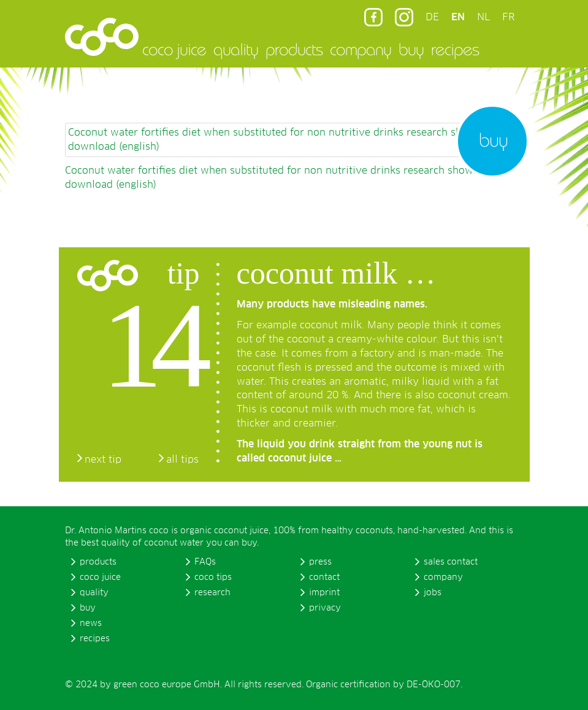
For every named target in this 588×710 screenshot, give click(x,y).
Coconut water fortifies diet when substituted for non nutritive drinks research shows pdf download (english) (284, 140)
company (361, 49)
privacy (325, 608)
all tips (182, 460)
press (320, 562)
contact (324, 577)
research (212, 593)
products (294, 49)
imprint (324, 593)
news (91, 623)
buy (411, 49)
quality (236, 49)
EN (458, 17)
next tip (103, 460)
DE (432, 17)
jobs (433, 593)
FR (508, 17)
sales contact (451, 562)
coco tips (213, 577)
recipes (455, 49)
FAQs (205, 562)
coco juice (174, 49)
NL (483, 17)
